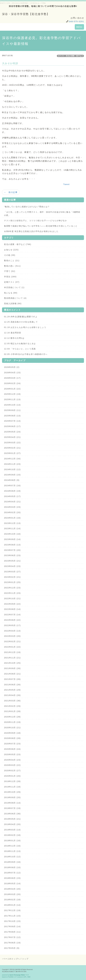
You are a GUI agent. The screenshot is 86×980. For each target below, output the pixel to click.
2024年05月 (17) (12, 496)
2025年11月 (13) (12, 399)
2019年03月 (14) (12, 830)
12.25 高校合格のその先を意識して (21, 322)
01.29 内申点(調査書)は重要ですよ (21, 317)
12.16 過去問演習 (13, 333)
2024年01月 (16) (12, 518)
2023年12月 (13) (12, 523)
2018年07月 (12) (12, 873)
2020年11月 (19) (12, 722)
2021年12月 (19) (12, 652)
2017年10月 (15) (12, 921)
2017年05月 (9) (12, 948)
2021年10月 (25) (12, 663)
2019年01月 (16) (12, 841)
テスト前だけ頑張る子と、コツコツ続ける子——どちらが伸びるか (35, 221)
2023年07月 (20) (12, 550)
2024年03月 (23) (12, 507)
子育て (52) (10, 271)
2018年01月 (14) (12, 905)
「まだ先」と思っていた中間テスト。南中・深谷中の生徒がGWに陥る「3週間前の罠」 (42, 214)
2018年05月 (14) (12, 884)
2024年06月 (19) (12, 491)
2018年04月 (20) (12, 889)
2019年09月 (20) (12, 797)
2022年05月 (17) (12, 625)
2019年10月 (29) (12, 792)
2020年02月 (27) (12, 771)
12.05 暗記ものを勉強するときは (20, 344)
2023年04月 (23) (12, 566)
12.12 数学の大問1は (14, 338)
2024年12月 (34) (12, 459)
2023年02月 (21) (12, 577)
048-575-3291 (76, 21)
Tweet (66, 184)
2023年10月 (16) (12, 534)
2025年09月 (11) (12, 410)
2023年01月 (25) (12, 582)
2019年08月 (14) (12, 803)
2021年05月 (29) (12, 690)
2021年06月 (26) (12, 685)
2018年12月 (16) (12, 846)
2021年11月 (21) (12, 658)
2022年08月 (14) (12, 609)
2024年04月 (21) (12, 502)
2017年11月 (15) (12, 916)
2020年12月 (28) (12, 717)
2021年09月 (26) (12, 668)
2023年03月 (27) (12, 572)
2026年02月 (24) (12, 383)
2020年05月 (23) (12, 754)
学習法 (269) (10, 277)
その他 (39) (10, 255)
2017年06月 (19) (12, 943)
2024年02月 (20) (12, 512)
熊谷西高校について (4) (15, 298)
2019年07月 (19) (12, 808)
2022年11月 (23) (12, 593)
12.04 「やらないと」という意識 (20, 349)
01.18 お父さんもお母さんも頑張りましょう (25, 327)
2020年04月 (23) (12, 760)
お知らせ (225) (11, 250)
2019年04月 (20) (12, 824)
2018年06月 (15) (12, 878)
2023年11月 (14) (12, 529)
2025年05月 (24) (12, 432)
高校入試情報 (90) (13, 304)
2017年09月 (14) (12, 926)
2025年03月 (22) (12, 443)
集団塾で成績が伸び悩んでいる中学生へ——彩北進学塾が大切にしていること (41, 226)
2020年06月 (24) (12, 749)
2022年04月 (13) (12, 631)
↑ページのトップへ (11, 959)
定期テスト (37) (12, 282)
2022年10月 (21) (12, 599)
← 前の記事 (11, 192)
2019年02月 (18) (12, 835)
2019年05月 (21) (12, 819)
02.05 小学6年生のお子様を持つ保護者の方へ (26, 354)
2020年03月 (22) (12, 765)
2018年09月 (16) (12, 862)
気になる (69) (11, 293)
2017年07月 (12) (12, 937)
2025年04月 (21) (12, 437)
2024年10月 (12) (12, 469)
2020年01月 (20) (12, 776)
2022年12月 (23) (12, 588)
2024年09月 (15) (12, 475)
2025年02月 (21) (12, 448)
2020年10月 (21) (12, 728)
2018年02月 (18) (12, 900)
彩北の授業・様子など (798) (18, 244)
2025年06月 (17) (12, 426)
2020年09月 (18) (12, 733)
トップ (25, 959)
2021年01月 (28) (12, 711)
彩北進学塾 (17, 970)
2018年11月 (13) (12, 851)
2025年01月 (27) (12, 453)
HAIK (29, 977)
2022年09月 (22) (12, 604)
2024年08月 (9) (12, 480)
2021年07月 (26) (12, 679)
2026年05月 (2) (12, 367)
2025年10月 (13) (12, 405)
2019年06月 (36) (12, 814)
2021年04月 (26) (12, 695)
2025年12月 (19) (12, 394)
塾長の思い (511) (12, 266)
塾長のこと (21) (12, 261)
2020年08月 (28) (12, 738)
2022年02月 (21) (12, 641)
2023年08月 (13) (12, 545)
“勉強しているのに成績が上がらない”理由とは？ (27, 207)
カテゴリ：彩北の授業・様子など (70, 56)
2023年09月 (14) (12, 539)
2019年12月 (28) (12, 781)
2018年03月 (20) (12, 894)
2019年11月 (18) (12, 787)
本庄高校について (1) (14, 287)
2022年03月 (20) (12, 636)
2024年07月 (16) (12, 486)
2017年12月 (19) (12, 910)
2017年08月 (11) (12, 932)
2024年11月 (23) (12, 464)
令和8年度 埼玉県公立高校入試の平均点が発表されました (31, 231)
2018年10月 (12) (12, 857)
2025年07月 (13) (12, 421)
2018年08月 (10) (12, 867)
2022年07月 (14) (12, 615)
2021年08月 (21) (12, 674)
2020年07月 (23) (12, 744)
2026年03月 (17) (12, 378)
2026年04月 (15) (12, 373)
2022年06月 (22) (12, 620)
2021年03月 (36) (12, 701)
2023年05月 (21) (12, 561)
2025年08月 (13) (12, 416)
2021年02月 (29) (12, 706)
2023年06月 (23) (12, 555)
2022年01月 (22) (12, 647)
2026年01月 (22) (12, 389)
